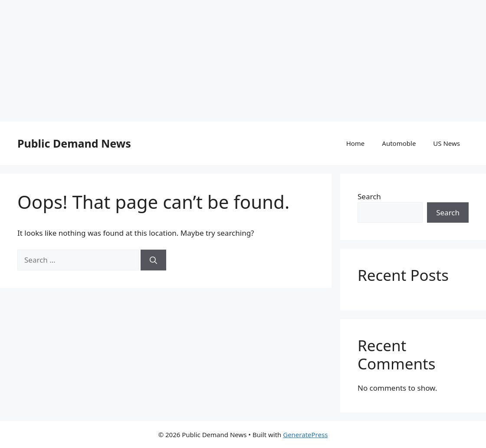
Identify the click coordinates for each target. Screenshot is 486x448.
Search (369, 196)
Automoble (399, 143)
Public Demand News (74, 143)
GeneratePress (305, 435)
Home (356, 143)
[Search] (153, 260)
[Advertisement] (243, 61)
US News (447, 143)
